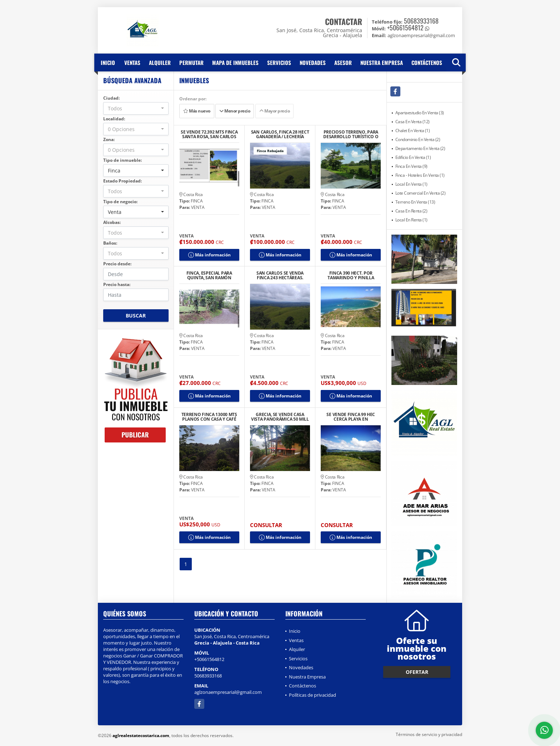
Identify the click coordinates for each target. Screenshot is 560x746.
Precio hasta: (117, 284)
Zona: (109, 139)
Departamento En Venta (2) (420, 148)
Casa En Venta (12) (412, 122)
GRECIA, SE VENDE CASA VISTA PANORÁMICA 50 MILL (280, 417)
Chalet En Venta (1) (413, 131)
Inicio (108, 62)
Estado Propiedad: (122, 181)
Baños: (110, 243)
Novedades (313, 62)
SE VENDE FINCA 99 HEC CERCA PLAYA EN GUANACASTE (351, 417)
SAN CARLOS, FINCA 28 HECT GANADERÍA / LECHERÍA (280, 134)
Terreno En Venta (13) (415, 202)
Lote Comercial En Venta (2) (421, 193)
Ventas (132, 62)
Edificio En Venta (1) (413, 157)
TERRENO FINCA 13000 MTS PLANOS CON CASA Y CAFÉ (209, 417)
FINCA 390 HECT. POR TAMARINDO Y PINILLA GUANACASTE (351, 275)
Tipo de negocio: (120, 202)
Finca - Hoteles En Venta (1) (420, 175)
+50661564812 (405, 27)
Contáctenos (427, 62)
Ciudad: (111, 98)
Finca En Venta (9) (411, 166)
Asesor (343, 62)
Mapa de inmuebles (235, 62)
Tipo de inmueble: (122, 160)
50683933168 (421, 21)
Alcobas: (112, 222)
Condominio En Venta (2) (418, 139)
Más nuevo (197, 111)
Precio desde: (117, 264)
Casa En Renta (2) (411, 211)
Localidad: (114, 119)
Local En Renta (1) (411, 220)
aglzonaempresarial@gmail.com (228, 692)
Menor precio (235, 111)
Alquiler (160, 62)
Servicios (279, 62)
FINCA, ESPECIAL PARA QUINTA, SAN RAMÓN (209, 275)
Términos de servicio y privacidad (429, 734)
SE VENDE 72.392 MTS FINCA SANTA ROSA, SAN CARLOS (209, 134)
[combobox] (136, 108)
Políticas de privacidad (312, 695)
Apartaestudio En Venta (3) (420, 113)
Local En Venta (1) (411, 184)
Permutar (191, 62)
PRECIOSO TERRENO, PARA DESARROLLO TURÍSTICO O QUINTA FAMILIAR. (351, 134)
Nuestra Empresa (382, 62)
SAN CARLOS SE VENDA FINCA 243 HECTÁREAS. (280, 275)
